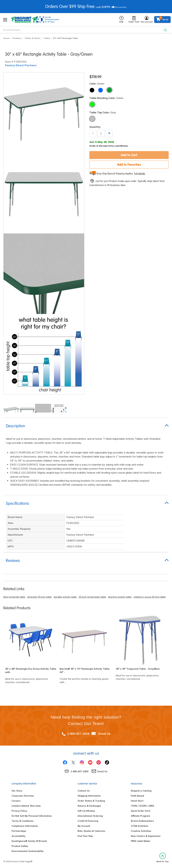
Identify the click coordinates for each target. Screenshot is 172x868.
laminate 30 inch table (39, 597)
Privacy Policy (19, 811)
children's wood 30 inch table (150, 597)
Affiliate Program (140, 816)
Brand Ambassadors (142, 821)
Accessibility (18, 836)
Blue (101, 90)
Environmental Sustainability (28, 851)
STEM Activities (139, 826)
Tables (47, 38)
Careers (16, 801)
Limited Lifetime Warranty (26, 806)
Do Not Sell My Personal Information (32, 816)
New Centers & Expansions (146, 836)
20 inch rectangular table (92, 597)
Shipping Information (89, 796)
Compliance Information (25, 826)
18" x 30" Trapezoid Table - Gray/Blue (138, 669)
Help (121, 20)
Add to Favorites (129, 165)
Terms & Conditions (23, 821)
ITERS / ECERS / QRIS (143, 806)
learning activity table (120, 597)
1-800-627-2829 (78, 734)
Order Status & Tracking (91, 801)
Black (92, 90)
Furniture (17, 38)
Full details (140, 174)
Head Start (137, 801)
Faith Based (137, 796)
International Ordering (90, 816)
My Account (84, 826)
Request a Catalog (141, 791)
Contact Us (84, 791)
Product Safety (20, 846)
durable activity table (65, 597)
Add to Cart (129, 155)
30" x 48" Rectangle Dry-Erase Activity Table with (31, 670)
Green (109, 90)
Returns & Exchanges (89, 806)
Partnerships (19, 831)
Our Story (17, 791)
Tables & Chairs (32, 38)
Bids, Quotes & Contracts (91, 831)
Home (6, 38)
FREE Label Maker (141, 841)
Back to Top (163, 858)
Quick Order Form (141, 811)
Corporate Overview (23, 796)
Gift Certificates (86, 811)
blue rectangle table (14, 597)
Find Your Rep (85, 836)
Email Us (104, 734)
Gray (92, 119)
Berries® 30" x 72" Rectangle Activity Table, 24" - (85, 670)
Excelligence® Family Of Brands (29, 841)
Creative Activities (141, 831)
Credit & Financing (88, 821)
